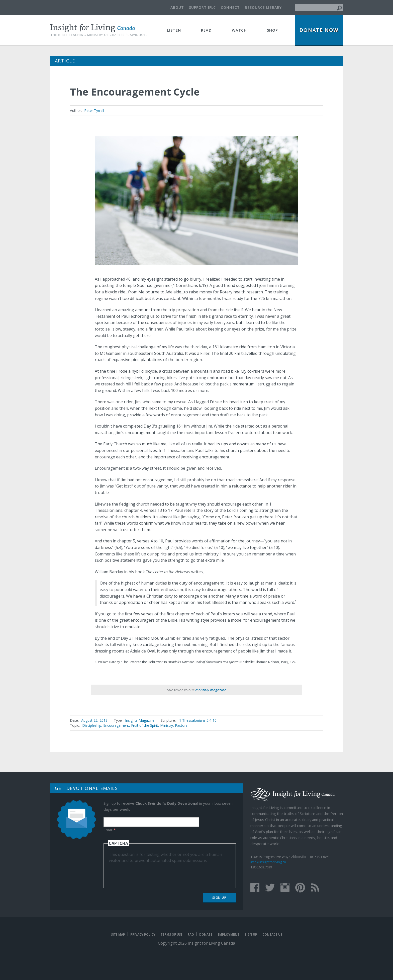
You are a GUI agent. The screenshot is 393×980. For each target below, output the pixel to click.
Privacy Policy (143, 934)
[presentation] (147, 873)
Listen (174, 30)
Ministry (167, 725)
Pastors (181, 725)
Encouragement (116, 725)
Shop (273, 30)
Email (110, 830)
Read (206, 30)
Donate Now (319, 30)
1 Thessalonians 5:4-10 (198, 720)
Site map (118, 934)
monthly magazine (211, 690)
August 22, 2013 (94, 720)
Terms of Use (172, 934)
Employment (228, 934)
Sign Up (219, 898)
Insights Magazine (140, 720)
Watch (239, 30)
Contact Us (272, 934)
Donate (206, 934)
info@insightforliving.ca (268, 862)
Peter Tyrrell (94, 110)
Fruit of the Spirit (145, 725)
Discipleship (92, 725)
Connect (230, 7)
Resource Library (263, 7)
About (177, 7)
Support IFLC (202, 7)
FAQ (191, 934)
